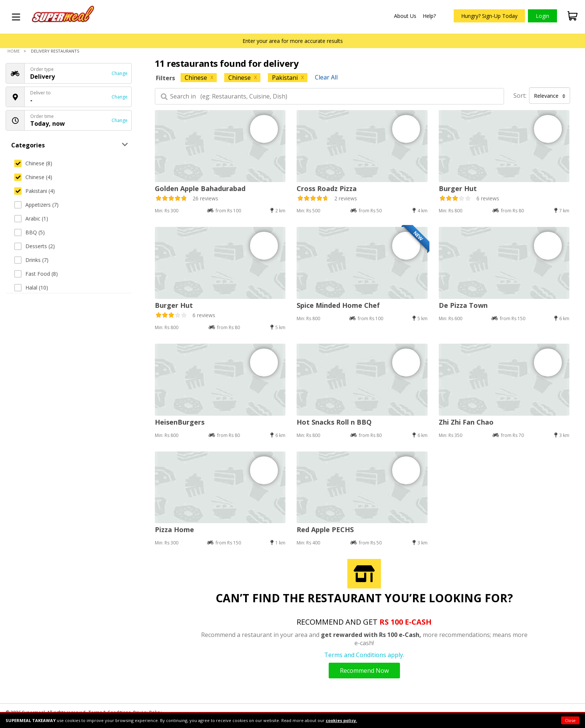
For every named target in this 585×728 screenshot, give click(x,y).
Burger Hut (458, 188)
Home (14, 51)
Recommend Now (364, 671)
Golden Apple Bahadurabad (200, 188)
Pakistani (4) (35, 191)
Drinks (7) (31, 260)
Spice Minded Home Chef (338, 305)
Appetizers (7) (36, 205)
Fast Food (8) (36, 274)
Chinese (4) (33, 177)
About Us (405, 16)
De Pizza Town (463, 305)
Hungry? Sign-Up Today (489, 16)
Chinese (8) (33, 163)
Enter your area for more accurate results (293, 41)
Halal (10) (31, 288)
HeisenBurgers (180, 422)
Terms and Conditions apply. (364, 655)
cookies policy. (341, 720)
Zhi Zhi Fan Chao (466, 422)
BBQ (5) (29, 232)
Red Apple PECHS (325, 529)
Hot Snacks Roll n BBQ (334, 422)
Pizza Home (174, 529)
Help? (429, 16)
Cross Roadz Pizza (327, 188)
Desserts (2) (35, 246)
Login (542, 16)
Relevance (550, 96)
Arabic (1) (31, 218)
